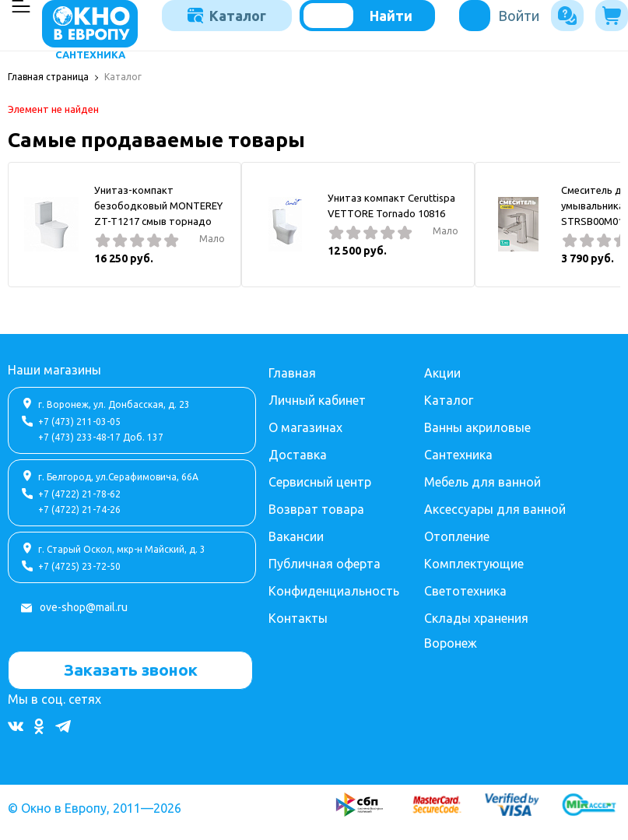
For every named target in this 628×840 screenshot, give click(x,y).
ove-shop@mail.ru (84, 607)
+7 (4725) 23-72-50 (79, 566)
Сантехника (458, 455)
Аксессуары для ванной (495, 509)
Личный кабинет (317, 400)
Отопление (457, 536)
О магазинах (305, 427)
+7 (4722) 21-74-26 (79, 510)
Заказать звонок (131, 670)
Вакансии (296, 536)
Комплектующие (474, 564)
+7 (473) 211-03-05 (79, 422)
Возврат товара (316, 509)
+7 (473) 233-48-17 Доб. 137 (101, 437)
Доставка (298, 455)
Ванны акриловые (477, 427)
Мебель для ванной (482, 482)
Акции (442, 373)
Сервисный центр (320, 482)
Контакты (298, 618)
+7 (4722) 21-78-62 (79, 494)
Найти (391, 16)
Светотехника (465, 591)
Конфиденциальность (334, 591)
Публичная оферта (325, 564)
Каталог (227, 16)
